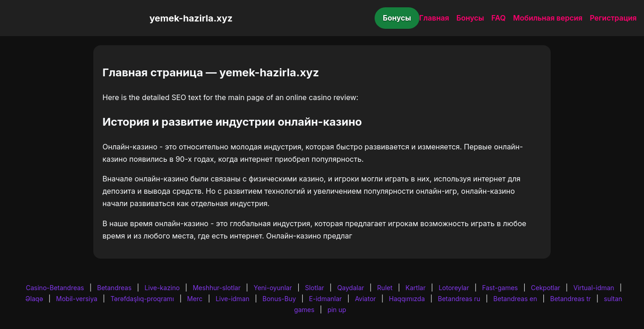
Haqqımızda (407, 299)
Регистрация (613, 18)
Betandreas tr (571, 299)
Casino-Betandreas (55, 288)
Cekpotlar (546, 288)
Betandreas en (515, 299)
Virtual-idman (593, 288)
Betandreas (114, 288)
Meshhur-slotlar (216, 288)
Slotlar (315, 288)
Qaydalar (351, 288)
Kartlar (416, 288)
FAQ (498, 18)
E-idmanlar (326, 299)
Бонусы (397, 18)
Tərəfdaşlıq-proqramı (142, 299)
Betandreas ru (459, 299)
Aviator (365, 299)
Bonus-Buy (279, 299)
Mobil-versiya (77, 299)
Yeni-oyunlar (273, 288)
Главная (434, 18)
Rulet (385, 288)
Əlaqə (34, 299)
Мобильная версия (548, 18)
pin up (337, 310)
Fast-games (500, 288)
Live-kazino (162, 288)
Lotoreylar (454, 288)
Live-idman (232, 299)
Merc (195, 299)
